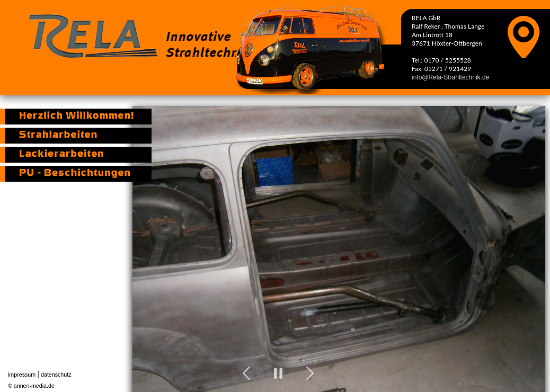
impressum (22, 375)
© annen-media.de (31, 386)
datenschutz (56, 375)
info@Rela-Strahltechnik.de (450, 77)
